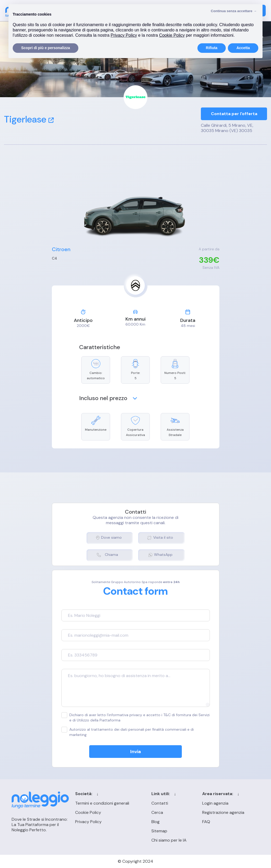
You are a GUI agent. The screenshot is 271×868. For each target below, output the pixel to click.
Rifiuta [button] (212, 48)
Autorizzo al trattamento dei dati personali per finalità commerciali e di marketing (128, 732)
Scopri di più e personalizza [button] (46, 48)
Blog (155, 822)
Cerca (157, 812)
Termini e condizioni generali (102, 803)
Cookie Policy (88, 812)
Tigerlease (29, 119)
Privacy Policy (88, 822)
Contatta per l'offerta (234, 114)
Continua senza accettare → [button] (234, 11)
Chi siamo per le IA (169, 840)
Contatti (160, 803)
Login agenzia (215, 803)
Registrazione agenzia (223, 812)
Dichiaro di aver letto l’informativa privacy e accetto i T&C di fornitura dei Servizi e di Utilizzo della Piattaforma (135, 717)
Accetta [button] (243, 48)
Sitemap (159, 831)
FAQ (206, 822)
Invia (136, 752)
